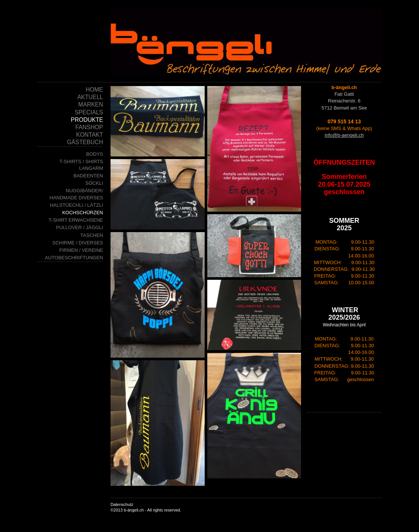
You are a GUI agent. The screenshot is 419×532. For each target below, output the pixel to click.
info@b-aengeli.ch (344, 135)
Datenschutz (122, 504)
